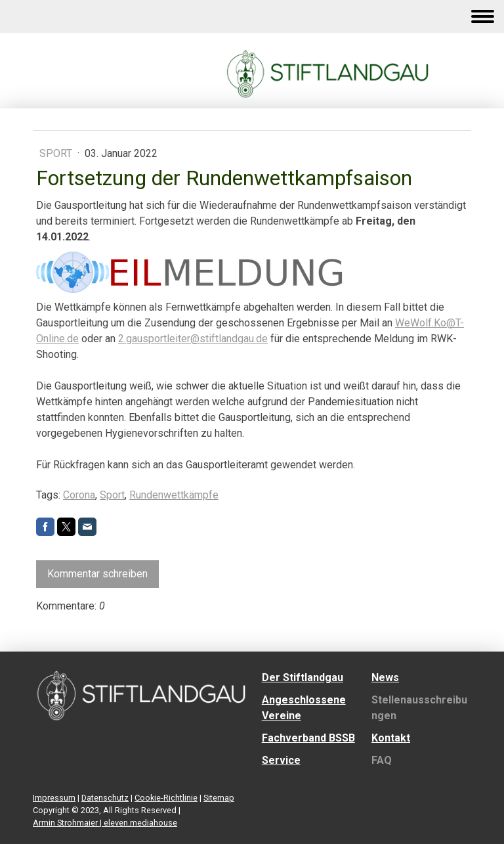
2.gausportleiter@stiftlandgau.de (193, 339)
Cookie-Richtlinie (166, 798)
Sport (57, 153)
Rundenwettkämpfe (174, 495)
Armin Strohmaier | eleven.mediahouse (105, 823)
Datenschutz (105, 798)
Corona (79, 495)
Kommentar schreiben (97, 574)
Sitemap (219, 798)
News (385, 677)
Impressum (54, 798)
